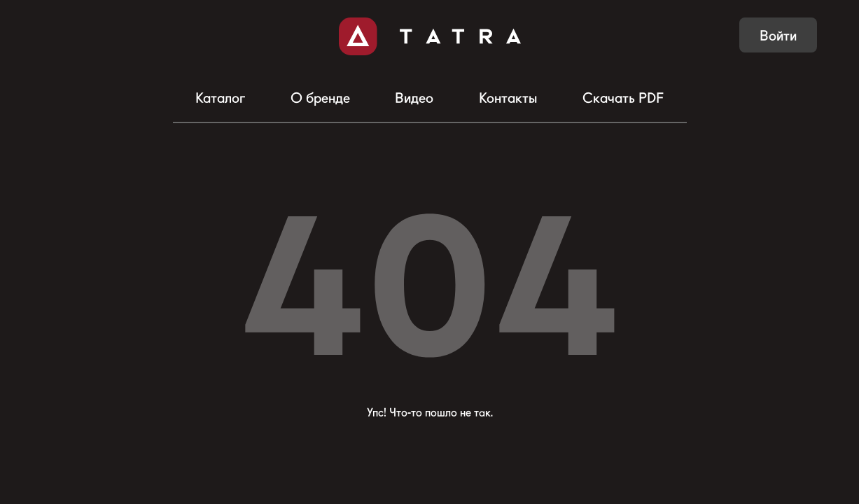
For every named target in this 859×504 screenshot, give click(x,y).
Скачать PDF (623, 98)
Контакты (508, 98)
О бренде (320, 98)
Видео (414, 98)
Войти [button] (778, 36)
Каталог (220, 98)
